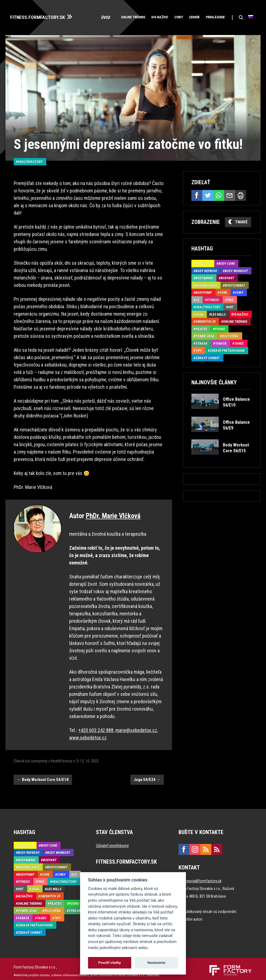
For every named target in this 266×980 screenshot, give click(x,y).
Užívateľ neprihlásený (112, 841)
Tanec (239, 350)
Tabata (221, 350)
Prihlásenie (205, 25)
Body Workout (236, 277)
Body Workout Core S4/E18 (43, 776)
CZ (197, 306)
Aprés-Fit (203, 270)
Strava (201, 350)
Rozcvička (230, 343)
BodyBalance (206, 292)
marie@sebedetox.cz (136, 726)
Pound (220, 335)
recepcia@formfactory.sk (202, 877)
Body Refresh (206, 277)
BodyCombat (235, 292)
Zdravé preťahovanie (227, 357)
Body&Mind (204, 285)
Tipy (199, 357)
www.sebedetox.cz (88, 733)
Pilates (201, 335)
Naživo (133, 25)
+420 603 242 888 (96, 726)
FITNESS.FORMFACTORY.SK (44, 16)
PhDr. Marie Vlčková (113, 512)
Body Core (227, 270)
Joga (199, 321)
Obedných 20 (205, 328)
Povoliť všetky (110, 963)
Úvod (67, 25)
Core (223, 299)
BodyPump (204, 299)
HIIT (231, 314)
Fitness (213, 306)
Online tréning (96, 25)
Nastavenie (156, 963)
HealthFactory (30, 158)
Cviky (155, 25)
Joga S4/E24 (147, 776)
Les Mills (218, 321)
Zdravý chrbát (208, 364)
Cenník (177, 25)
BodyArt (227, 285)
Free (230, 306)
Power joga (205, 343)
